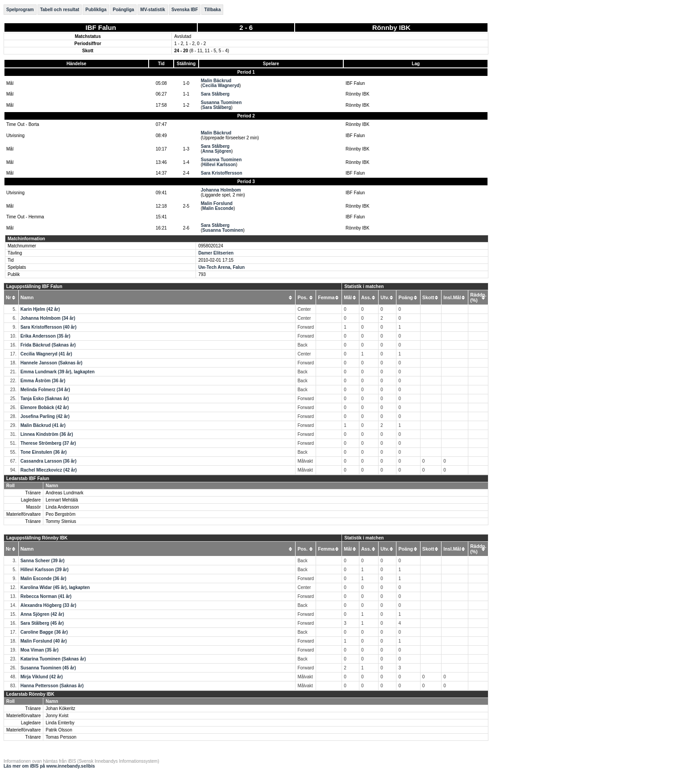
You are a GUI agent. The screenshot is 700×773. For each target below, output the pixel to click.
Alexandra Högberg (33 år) (48, 605)
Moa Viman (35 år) (40, 650)
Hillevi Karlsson (219, 165)
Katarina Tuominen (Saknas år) (53, 659)
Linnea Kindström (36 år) (47, 434)
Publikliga (96, 10)
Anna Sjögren (217, 151)
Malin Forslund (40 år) (44, 641)
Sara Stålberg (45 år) (42, 623)
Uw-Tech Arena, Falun (221, 267)
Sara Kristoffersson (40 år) (49, 327)
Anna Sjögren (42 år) (42, 614)
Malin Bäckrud (216, 81)
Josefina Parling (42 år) (45, 416)
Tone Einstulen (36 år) (44, 452)
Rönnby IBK (392, 27)
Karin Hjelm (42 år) (40, 309)
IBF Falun (101, 27)
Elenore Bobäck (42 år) (45, 407)
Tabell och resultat (60, 10)
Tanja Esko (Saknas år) (45, 399)
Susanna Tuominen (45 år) (48, 668)
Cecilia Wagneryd (221, 86)
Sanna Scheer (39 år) (43, 561)
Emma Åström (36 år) (43, 381)
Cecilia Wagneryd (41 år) (46, 354)
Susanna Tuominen (221, 102)
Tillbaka (212, 10)
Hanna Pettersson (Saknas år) (52, 686)
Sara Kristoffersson (222, 173)
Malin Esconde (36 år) (44, 579)
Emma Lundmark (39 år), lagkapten (58, 372)
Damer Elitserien (216, 253)
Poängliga (124, 10)
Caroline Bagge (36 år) (44, 632)
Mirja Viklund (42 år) (42, 677)
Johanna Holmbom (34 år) (48, 318)
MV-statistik (153, 10)
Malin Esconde (218, 208)
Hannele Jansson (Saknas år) (52, 363)
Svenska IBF (185, 10)
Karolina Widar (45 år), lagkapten (55, 587)
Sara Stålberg (215, 94)
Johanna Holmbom (221, 190)
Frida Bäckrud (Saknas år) (48, 345)
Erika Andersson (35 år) (46, 336)
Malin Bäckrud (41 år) (43, 425)
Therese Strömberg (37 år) (48, 443)
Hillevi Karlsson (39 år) (45, 570)
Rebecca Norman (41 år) (46, 596)
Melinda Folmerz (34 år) (45, 390)
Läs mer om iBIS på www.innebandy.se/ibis (49, 766)
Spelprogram (20, 10)
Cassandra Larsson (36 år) (49, 461)
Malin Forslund (217, 203)
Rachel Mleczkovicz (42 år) (49, 470)
